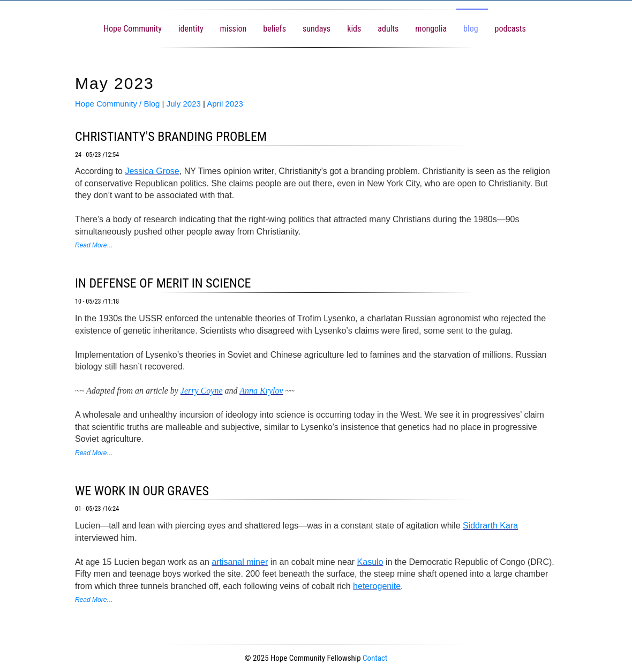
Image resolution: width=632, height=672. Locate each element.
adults (388, 29)
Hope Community (133, 29)
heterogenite (377, 586)
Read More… (94, 245)
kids (354, 29)
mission (234, 29)
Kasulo (370, 562)
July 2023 (184, 104)
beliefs (274, 29)
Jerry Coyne (202, 391)
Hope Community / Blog (117, 104)
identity (191, 29)
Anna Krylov (261, 391)
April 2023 (225, 104)
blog (471, 29)
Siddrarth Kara (490, 526)
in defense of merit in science (163, 283)
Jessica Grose (152, 171)
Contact (375, 658)
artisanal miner (240, 562)
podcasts (510, 29)
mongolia (431, 29)
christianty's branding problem (171, 137)
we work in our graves (142, 491)
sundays (317, 29)
